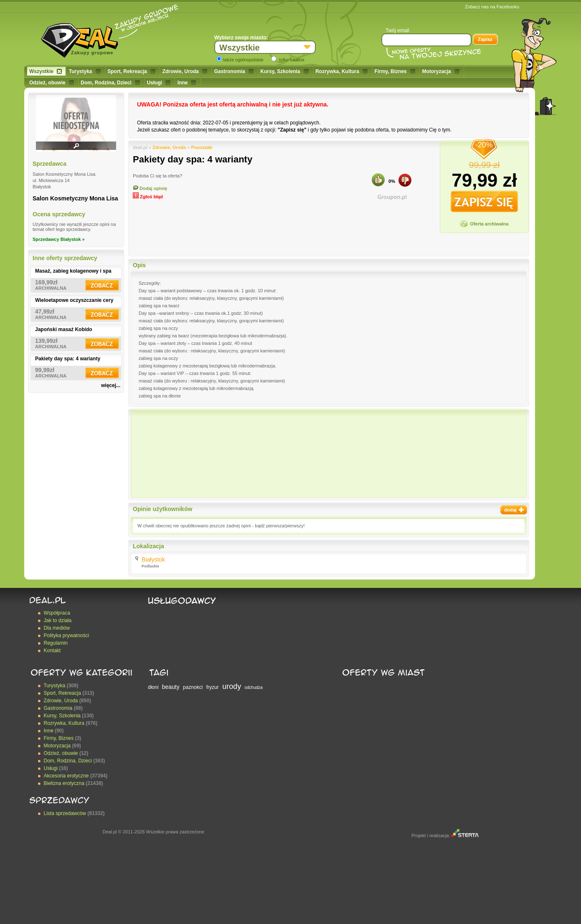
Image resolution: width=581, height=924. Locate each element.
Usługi (159, 83)
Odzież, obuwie (52, 83)
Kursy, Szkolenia (284, 71)
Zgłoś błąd (148, 197)
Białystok (153, 559)
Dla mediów (57, 628)
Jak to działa (58, 620)
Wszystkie (46, 71)
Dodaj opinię (150, 188)
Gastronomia (234, 71)
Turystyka (85, 71)
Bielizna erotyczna (64, 783)
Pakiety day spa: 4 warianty (68, 359)
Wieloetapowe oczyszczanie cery (74, 300)
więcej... (111, 385)
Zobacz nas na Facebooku (492, 7)
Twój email (397, 30)
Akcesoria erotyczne (66, 776)
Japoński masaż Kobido (64, 329)
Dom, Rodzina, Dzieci (110, 83)
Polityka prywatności (67, 635)
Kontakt (52, 651)
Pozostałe (202, 147)
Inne (187, 83)
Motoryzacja (440, 71)
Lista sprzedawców (65, 813)
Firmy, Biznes (395, 71)
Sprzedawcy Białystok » (59, 239)
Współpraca (57, 613)
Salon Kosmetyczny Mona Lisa (75, 198)
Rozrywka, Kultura (341, 71)
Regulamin (56, 643)
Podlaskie (150, 566)
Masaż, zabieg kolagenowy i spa (73, 271)
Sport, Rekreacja (131, 71)
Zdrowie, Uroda (185, 71)
